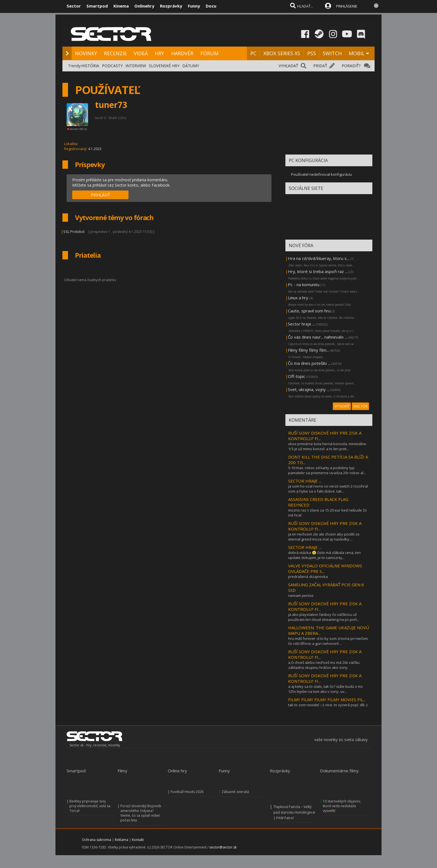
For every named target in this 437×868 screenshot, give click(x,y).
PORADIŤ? (351, 66)
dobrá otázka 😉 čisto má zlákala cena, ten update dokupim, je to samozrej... (324, 555)
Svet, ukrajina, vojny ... (309, 389)
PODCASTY (112, 66)
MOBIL (357, 53)
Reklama (122, 840)
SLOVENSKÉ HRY (164, 66)
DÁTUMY (191, 66)
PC (253, 53)
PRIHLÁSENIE (347, 6)
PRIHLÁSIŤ (100, 195)
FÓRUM (209, 53)
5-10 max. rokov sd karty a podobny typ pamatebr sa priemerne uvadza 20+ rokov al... (327, 470)
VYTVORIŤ (342, 406)
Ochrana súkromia (97, 840)
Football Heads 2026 (187, 792)
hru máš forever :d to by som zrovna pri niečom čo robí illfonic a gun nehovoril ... (328, 641)
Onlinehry (144, 6)
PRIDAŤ (320, 66)
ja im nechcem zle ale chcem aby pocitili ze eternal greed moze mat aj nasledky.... (324, 537)
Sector (74, 6)
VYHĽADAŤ (288, 66)
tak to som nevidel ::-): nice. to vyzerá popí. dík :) (328, 705)
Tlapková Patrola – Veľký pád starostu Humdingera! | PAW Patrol (294, 812)
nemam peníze (301, 595)
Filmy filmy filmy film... (308, 350)
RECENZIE (115, 53)
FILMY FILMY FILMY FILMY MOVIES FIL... (327, 700)
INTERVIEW (136, 66)
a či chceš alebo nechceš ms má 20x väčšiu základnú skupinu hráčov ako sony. (324, 665)
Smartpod (97, 6)
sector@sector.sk (223, 847)
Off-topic (297, 376)
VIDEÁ (141, 53)
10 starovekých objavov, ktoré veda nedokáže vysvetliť (342, 806)
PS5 (311, 53)
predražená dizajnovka (308, 577)
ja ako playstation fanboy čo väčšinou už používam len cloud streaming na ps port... (324, 617)
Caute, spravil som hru (309, 311)
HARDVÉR (182, 53)
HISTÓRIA (90, 66)
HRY (159, 53)
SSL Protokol (74, 232)
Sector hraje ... (301, 324)
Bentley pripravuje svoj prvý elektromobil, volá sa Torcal (90, 806)
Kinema (121, 6)
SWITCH (332, 53)
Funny (194, 6)
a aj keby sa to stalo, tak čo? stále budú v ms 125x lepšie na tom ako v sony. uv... (326, 689)
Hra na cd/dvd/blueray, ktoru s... (319, 258)
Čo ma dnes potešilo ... (309, 363)
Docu (211, 6)
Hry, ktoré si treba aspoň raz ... (318, 271)
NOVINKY (86, 53)
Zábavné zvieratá (235, 792)
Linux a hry (299, 298)
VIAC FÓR (360, 406)
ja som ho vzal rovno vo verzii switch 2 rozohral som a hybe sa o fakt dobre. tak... (328, 489)
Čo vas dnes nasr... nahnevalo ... (318, 337)
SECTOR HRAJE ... (305, 481)
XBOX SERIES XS (282, 53)
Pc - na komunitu (304, 284)
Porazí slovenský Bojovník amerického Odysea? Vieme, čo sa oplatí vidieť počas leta (141, 813)
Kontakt (138, 840)
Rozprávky (171, 6)
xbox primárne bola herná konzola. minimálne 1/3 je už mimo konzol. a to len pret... (327, 446)
